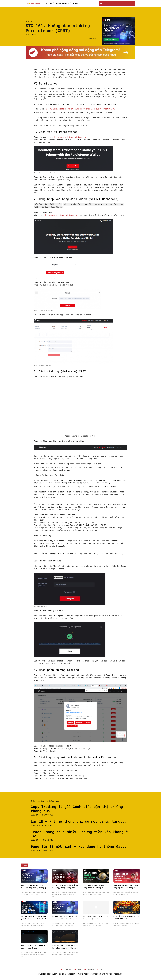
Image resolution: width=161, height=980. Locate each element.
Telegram (91, 969)
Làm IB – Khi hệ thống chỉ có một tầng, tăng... (79, 821)
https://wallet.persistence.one (71, 137)
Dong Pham (32, 35)
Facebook (68, 969)
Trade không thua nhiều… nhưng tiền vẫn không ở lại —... (79, 833)
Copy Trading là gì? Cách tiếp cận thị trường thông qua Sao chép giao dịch (34, 887)
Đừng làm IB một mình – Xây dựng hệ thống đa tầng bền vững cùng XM (126, 887)
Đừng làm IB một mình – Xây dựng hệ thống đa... (79, 846)
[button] (101, 3)
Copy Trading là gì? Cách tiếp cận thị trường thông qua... (77, 808)
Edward (34, 814)
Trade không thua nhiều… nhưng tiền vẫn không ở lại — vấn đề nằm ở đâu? (96, 887)
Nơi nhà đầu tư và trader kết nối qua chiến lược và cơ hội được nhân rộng (65, 918)
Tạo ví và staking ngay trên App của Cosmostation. (80, 109)
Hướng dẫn (29, 21)
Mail (79, 969)
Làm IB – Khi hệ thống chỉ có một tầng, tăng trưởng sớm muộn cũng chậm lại (65, 887)
